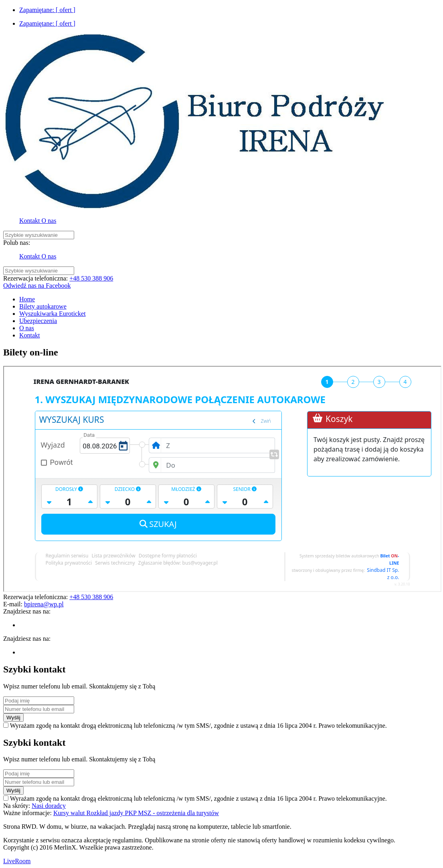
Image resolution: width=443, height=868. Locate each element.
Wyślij (13, 718)
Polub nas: (17, 243)
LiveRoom (17, 861)
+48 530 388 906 (91, 278)
